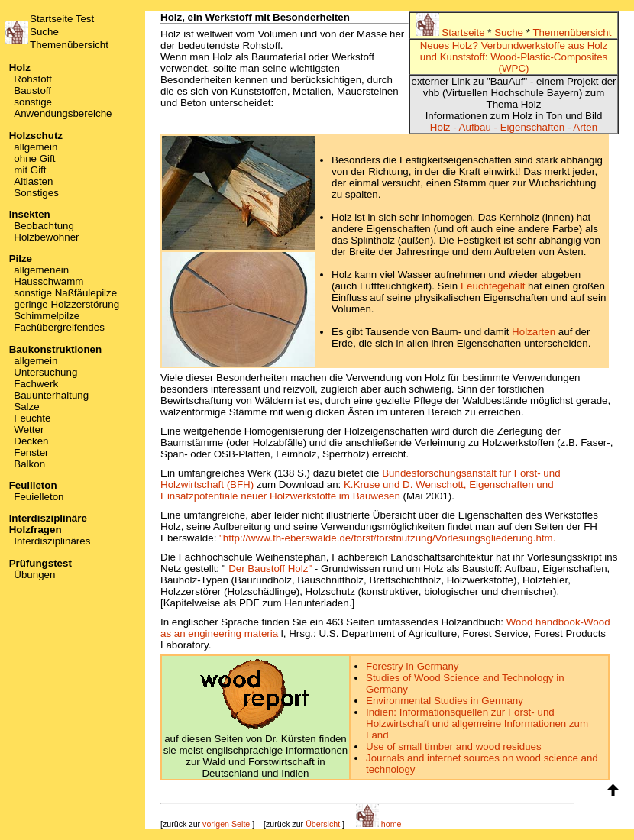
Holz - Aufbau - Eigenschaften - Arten (514, 127)
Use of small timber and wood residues (454, 746)
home (379, 824)
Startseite (452, 32)
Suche (44, 32)
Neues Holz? (449, 45)
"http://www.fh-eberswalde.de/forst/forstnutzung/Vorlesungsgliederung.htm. (387, 538)
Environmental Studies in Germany (445, 701)
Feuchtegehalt (493, 286)
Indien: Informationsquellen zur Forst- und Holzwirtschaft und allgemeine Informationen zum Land (477, 724)
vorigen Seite (226, 824)
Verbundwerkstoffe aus (533, 45)
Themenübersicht (69, 45)
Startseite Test (62, 19)
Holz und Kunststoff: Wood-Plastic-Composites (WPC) (514, 57)
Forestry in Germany (412, 666)
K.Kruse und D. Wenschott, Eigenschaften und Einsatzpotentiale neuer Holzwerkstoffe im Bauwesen (357, 490)
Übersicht (323, 824)
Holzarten (534, 332)
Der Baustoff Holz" (270, 569)
